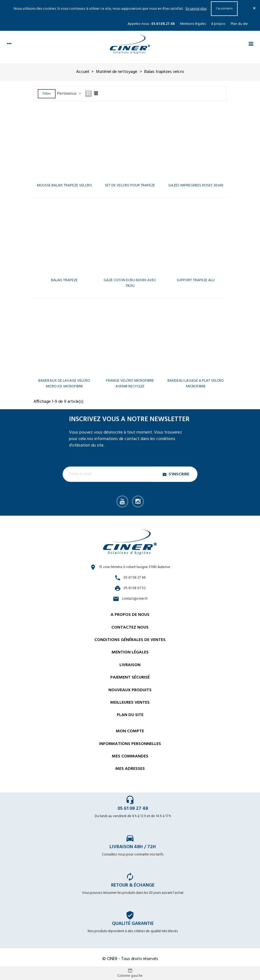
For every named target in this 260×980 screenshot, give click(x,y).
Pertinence (70, 94)
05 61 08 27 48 (133, 809)
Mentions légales (193, 24)
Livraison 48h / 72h (133, 847)
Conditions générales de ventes (130, 640)
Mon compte (130, 731)
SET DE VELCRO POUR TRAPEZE (130, 185)
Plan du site (239, 24)
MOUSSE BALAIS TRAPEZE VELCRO (64, 185)
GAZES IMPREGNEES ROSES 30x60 (196, 185)
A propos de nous (130, 615)
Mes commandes (130, 756)
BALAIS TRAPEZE (64, 280)
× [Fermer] (254, 9)
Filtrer (47, 94)
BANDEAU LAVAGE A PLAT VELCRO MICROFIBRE (196, 384)
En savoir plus (196, 9)
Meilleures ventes (130, 703)
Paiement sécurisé (130, 677)
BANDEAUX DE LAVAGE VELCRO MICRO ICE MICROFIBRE (64, 384)
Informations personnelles (130, 744)
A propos (218, 24)
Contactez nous (130, 627)
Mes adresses (130, 769)
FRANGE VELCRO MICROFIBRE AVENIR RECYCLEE (130, 384)
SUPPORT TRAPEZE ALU (196, 280)
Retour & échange (133, 885)
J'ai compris (224, 9)
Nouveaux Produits (130, 690)
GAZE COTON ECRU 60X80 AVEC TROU (130, 283)
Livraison (130, 665)
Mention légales (130, 652)
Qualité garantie (133, 924)
